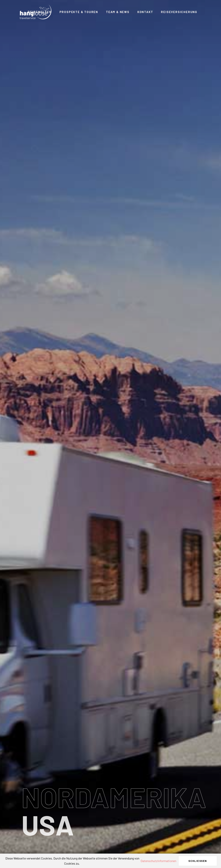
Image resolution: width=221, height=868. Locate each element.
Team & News (118, 12)
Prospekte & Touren (79, 12)
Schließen (198, 861)
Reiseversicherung (179, 12)
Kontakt (145, 12)
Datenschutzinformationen (158, 861)
